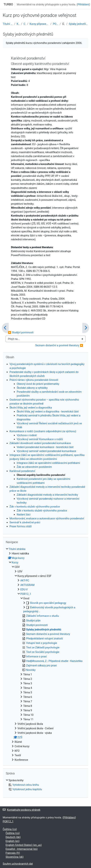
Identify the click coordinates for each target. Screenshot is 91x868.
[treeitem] (45, 655)
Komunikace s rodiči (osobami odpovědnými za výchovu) (43, 431)
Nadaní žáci (24, 515)
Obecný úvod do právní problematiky (38, 384)
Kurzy (18, 24)
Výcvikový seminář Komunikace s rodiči (40, 439)
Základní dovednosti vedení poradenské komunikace (40, 443)
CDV (25, 24)
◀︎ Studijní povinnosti (21, 332)
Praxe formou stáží (21, 526)
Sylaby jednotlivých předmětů (79, 24)
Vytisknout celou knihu (24, 785)
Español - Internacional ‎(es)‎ (22, 849)
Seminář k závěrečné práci (25, 522)
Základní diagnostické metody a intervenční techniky (47, 495)
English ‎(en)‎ (13, 841)
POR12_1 (56, 24)
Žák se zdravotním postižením (34, 467)
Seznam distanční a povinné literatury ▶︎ (59, 345)
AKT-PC (25, 580)
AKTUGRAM (27, 585)
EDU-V (24, 589)
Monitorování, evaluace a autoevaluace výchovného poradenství (47, 518)
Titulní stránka (8, 24)
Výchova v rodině (27, 435)
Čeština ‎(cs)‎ (10, 829)
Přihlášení (83, 4)
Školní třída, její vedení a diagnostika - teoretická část (48, 412)
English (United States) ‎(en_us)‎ (24, 845)
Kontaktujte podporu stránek (22, 810)
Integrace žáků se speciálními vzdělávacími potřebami (48, 463)
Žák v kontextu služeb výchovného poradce (35, 507)
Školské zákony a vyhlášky (32, 388)
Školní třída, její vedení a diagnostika (31, 408)
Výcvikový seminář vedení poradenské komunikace (46, 451)
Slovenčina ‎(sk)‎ (15, 857)
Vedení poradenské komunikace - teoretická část (45, 447)
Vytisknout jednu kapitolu (25, 789)
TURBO (8, 4)
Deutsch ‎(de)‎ (13, 837)
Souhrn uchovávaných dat (18, 864)
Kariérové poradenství (22, 471)
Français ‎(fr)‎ (13, 853)
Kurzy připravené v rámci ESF (39, 24)
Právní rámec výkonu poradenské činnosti (34, 380)
